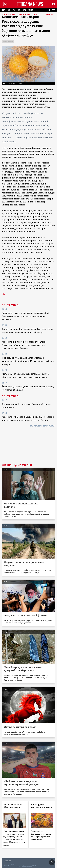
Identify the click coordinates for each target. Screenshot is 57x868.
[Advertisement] (28, 446)
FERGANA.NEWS (30, 4)
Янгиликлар (9, 14)
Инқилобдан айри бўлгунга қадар (13, 806)
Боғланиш (8, 861)
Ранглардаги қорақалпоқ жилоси (41, 806)
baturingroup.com (27, 866)
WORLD (31, 10)
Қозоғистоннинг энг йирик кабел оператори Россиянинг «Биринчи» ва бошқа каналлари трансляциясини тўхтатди (24, 345)
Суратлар (48, 14)
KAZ (4, 10)
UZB (24, 10)
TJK (14, 10)
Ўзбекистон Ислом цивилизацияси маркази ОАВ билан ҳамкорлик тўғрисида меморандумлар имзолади (25, 316)
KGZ (9, 10)
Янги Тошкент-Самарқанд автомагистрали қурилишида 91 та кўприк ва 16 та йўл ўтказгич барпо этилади (28, 361)
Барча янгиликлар (42, 426)
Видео (37, 14)
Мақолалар (24, 14)
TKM (19, 10)
